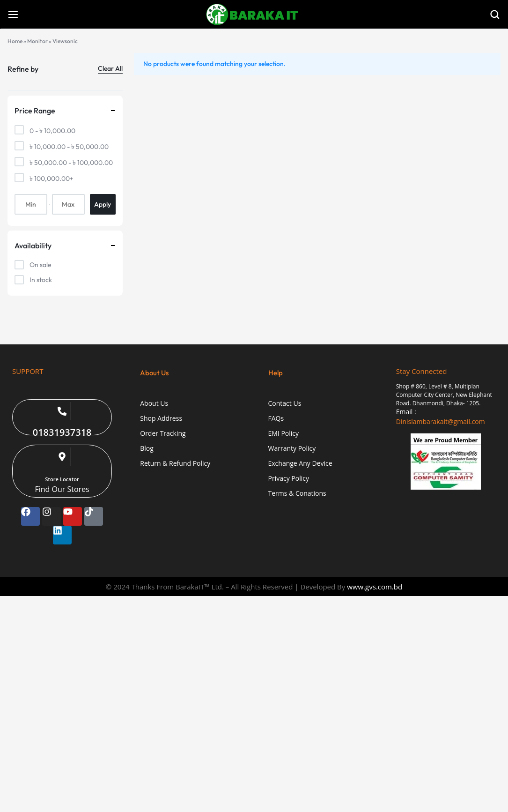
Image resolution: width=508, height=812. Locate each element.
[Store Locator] (62, 456)
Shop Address (161, 419)
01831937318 (62, 432)
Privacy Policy (289, 479)
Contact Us (285, 404)
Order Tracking (163, 434)
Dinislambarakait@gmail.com (441, 421)
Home (15, 41)
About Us (154, 404)
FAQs (276, 419)
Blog (147, 449)
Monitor (37, 41)
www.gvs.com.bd (375, 587)
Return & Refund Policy (175, 464)
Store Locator (62, 479)
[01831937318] (62, 411)
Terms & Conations (297, 494)
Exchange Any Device (300, 464)
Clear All (110, 68)
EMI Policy (284, 434)
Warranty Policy (292, 449)
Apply (103, 204)
